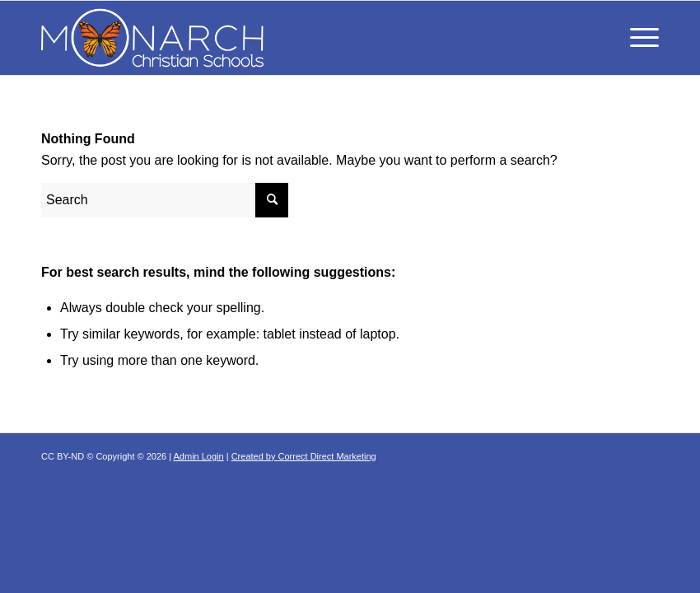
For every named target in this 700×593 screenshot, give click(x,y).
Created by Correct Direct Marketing (304, 456)
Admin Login (199, 456)
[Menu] (636, 38)
